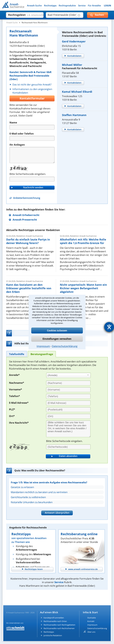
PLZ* (12, 409)
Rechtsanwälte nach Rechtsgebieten (59, 625)
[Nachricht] (32, 155)
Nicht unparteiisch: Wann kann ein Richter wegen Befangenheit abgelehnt (83, 288)
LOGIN (107, 6)
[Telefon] (32, 138)
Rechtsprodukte (67, 6)
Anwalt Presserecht (25, 220)
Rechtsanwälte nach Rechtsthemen (59, 628)
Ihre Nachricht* (19, 423)
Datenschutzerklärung (65, 346)
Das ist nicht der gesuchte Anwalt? (32, 84)
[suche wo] (62, 15)
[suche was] (22, 15)
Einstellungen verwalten (57, 339)
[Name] (32, 127)
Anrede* (14, 375)
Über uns (91, 632)
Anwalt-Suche (34, 6)
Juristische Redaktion (53, 635)
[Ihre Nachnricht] (68, 429)
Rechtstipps (50, 6)
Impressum (43, 346)
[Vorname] (68, 390)
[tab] (17, 354)
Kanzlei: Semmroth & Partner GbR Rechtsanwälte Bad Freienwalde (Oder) (30, 76)
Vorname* (15, 389)
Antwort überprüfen (57, 513)
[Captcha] (32, 179)
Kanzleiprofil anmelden (54, 618)
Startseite (92, 618)
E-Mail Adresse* (19, 403)
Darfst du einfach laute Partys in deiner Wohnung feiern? (28, 241)
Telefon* (14, 396)
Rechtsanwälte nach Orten (55, 621)
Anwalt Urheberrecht (26, 215)
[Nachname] (68, 383)
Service (82, 6)
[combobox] (68, 375)
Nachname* (17, 383)
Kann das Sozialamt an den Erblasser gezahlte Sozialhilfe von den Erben (29, 288)
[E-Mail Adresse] (68, 403)
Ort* (12, 416)
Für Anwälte (94, 6)
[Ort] (68, 416)
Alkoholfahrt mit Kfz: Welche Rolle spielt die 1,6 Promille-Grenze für (83, 241)
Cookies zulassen (57, 330)
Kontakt (91, 621)
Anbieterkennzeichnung (27, 198)
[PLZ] (68, 410)
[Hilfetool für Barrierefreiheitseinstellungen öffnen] (109, 327)
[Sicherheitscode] (68, 447)
